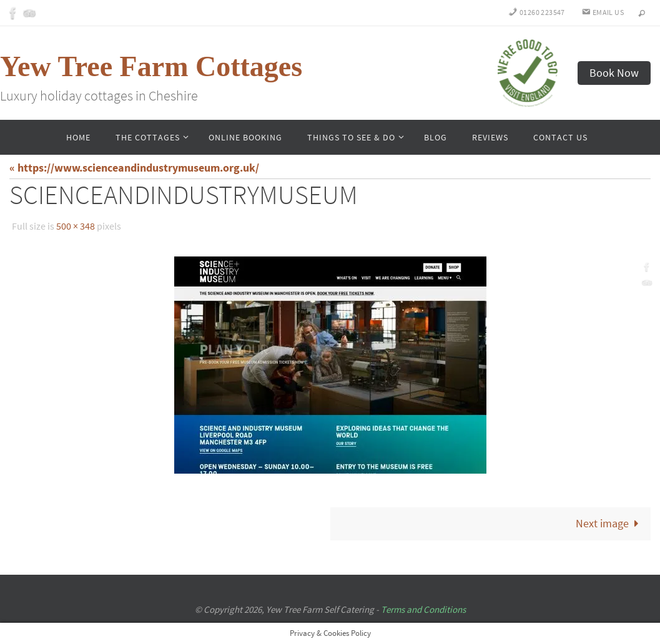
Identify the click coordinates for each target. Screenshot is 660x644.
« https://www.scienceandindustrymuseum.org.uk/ (134, 168)
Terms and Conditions (423, 609)
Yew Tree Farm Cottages (151, 66)
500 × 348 (76, 226)
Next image (610, 523)
